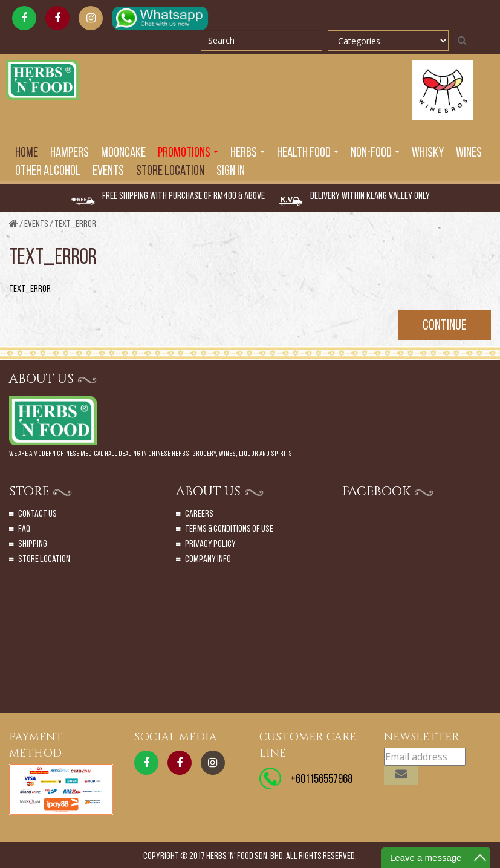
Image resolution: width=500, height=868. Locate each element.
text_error (75, 224)
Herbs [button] (248, 153)
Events (36, 224)
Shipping (33, 544)
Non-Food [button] (375, 153)
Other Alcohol (48, 171)
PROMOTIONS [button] (188, 153)
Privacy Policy (210, 544)
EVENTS (108, 171)
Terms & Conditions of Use (229, 529)
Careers (199, 514)
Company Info (208, 560)
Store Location (170, 171)
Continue (445, 326)
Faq (24, 529)
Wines (469, 153)
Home (27, 153)
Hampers (70, 153)
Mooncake (123, 153)
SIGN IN (231, 171)
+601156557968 (321, 780)
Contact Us (37, 514)
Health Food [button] (308, 153)
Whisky (428, 153)
